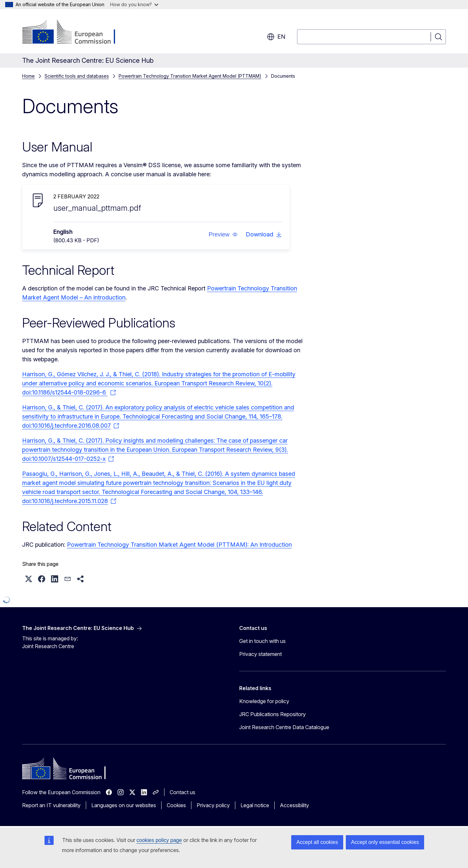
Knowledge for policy (264, 701)
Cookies (176, 805)
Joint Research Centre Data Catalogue (284, 727)
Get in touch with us (262, 641)
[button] (223, 234)
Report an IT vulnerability (51, 805)
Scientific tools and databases (77, 76)
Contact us (182, 792)
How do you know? (134, 4)
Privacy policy (213, 805)
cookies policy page (159, 840)
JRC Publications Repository (273, 714)
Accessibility (294, 805)
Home (28, 76)
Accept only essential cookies (385, 842)
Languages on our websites (124, 805)
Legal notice (255, 805)
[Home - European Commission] (75, 33)
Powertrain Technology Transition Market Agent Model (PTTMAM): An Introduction (179, 545)
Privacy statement (260, 654)
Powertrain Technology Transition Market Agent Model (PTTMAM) (190, 76)
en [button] (276, 37)
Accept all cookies (317, 842)
